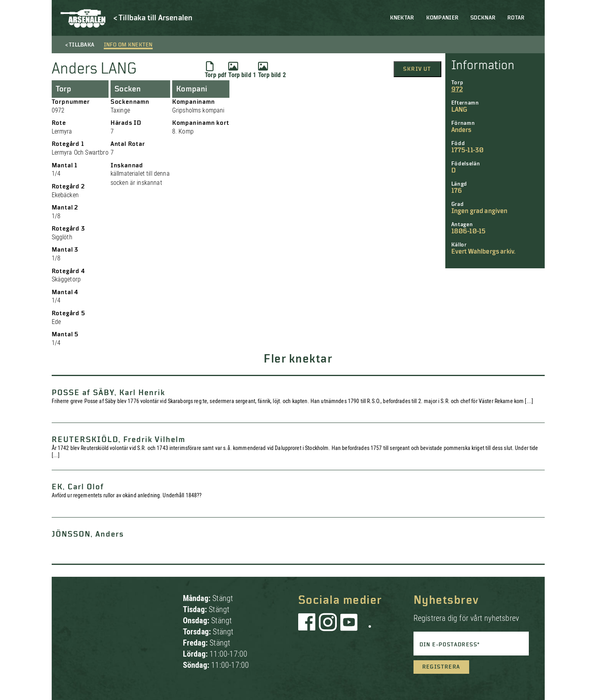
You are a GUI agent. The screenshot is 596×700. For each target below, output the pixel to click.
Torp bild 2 (272, 70)
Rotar (516, 18)
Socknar (483, 18)
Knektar (402, 18)
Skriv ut (417, 69)
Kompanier (443, 18)
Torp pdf (215, 70)
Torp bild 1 (242, 70)
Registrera (441, 667)
